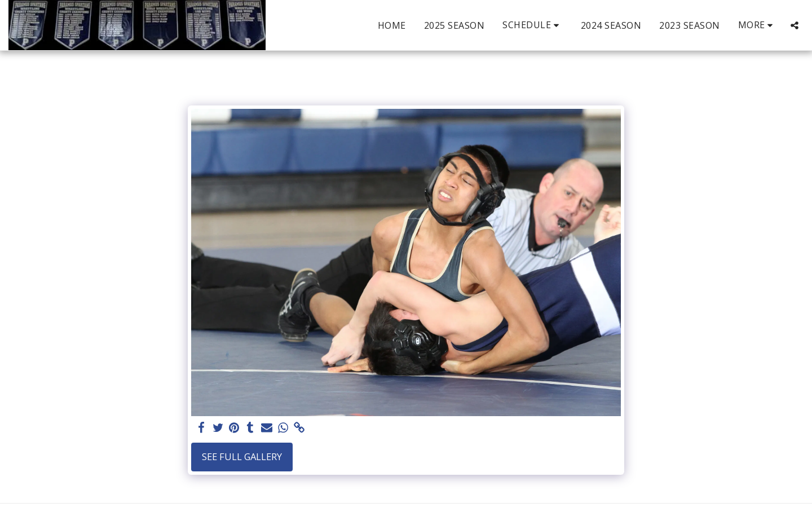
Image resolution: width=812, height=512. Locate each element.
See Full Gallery (242, 456)
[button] (533, 25)
